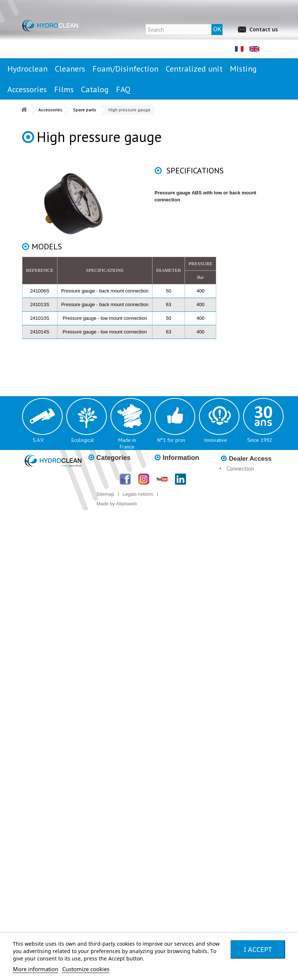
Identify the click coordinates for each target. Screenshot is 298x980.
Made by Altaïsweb (117, 504)
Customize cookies (86, 969)
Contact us (264, 29)
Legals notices (138, 494)
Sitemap (105, 494)
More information (36, 969)
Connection (240, 468)
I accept (258, 949)
